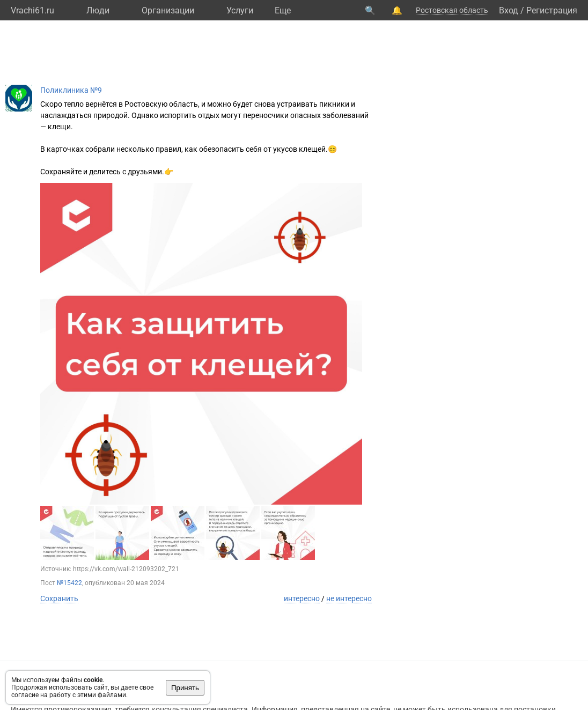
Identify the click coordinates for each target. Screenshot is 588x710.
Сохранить (59, 598)
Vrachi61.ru (32, 10)
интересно (302, 598)
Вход (509, 10)
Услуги (240, 10)
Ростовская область (452, 10)
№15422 (69, 583)
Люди (98, 10)
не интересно (349, 598)
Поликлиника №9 (71, 90)
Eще (283, 10)
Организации (168, 10)
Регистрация (552, 10)
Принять (185, 688)
